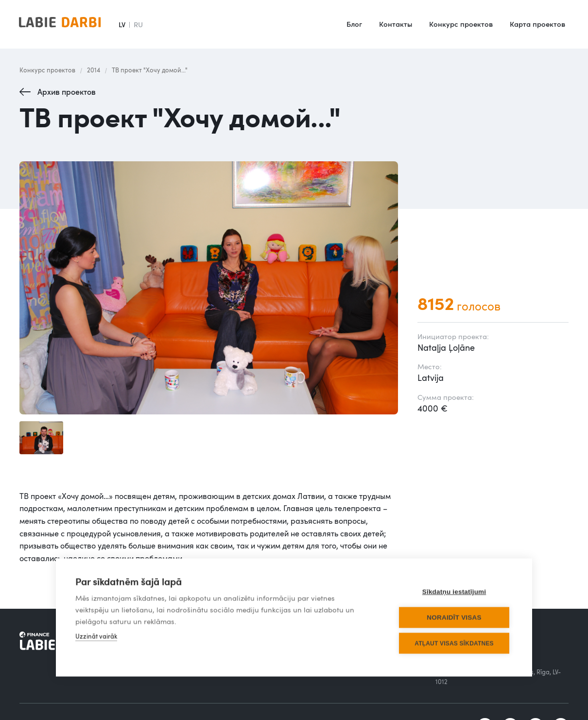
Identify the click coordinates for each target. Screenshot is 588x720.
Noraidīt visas (454, 612)
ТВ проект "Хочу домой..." (150, 70)
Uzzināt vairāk (96, 631)
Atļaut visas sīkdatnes (454, 638)
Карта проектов (537, 24)
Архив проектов (67, 92)
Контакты (396, 24)
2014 (94, 70)
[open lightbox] (209, 288)
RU (138, 24)
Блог (354, 24)
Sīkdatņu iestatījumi (454, 587)
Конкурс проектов (461, 24)
